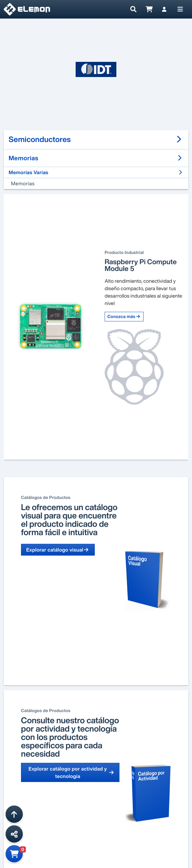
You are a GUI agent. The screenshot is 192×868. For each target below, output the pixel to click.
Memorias (23, 183)
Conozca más (124, 317)
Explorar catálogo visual (58, 550)
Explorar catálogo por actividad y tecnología (71, 772)
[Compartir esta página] (14, 834)
